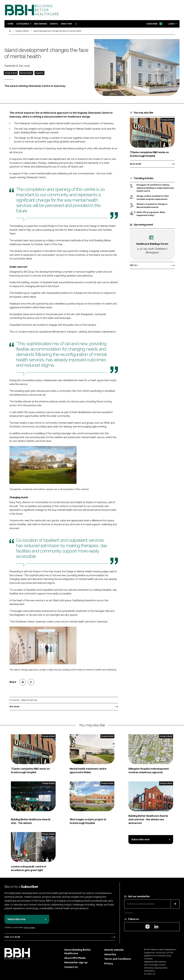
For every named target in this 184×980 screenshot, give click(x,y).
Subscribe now (140, 839)
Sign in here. (30, 927)
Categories (23, 24)
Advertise (110, 954)
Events (54, 24)
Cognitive (39, 73)
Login (171, 24)
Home (10, 24)
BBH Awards (41, 24)
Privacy (109, 964)
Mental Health (26, 73)
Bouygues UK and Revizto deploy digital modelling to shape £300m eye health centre (155, 188)
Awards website (114, 950)
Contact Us (71, 967)
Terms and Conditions (118, 959)
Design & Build (11, 73)
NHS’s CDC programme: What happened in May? (151, 214)
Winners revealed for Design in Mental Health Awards (152, 205)
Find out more (12, 937)
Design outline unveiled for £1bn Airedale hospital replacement (153, 198)
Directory (67, 24)
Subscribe (154, 24)
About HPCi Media (75, 958)
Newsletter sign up (76, 962)
